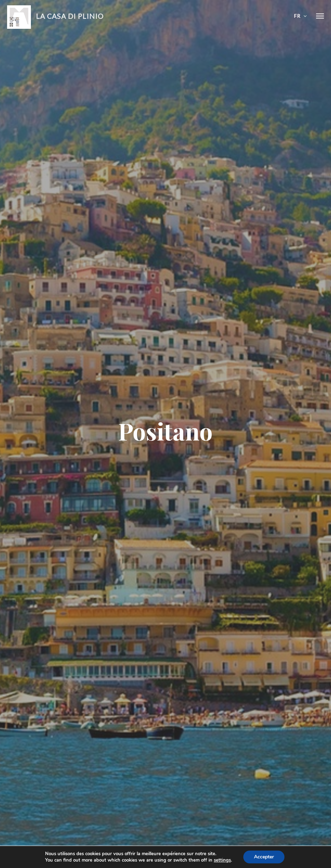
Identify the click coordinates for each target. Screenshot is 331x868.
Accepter (264, 857)
